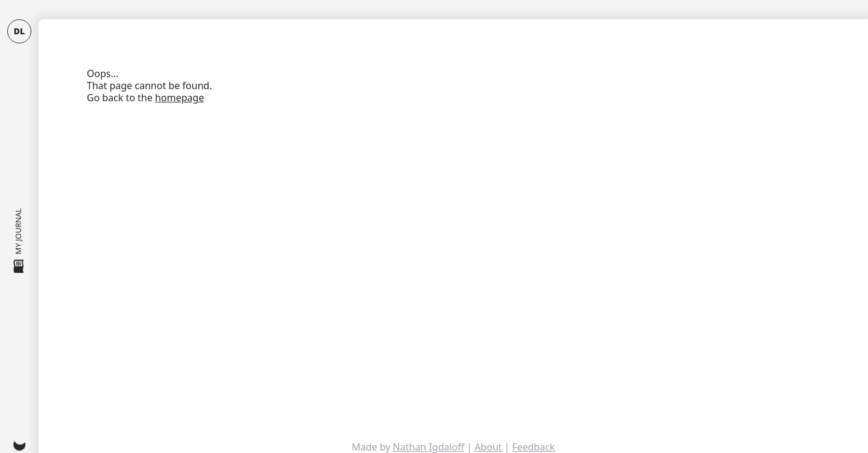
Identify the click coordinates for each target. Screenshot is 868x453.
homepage (179, 98)
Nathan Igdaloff (429, 447)
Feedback (533, 447)
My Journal (19, 241)
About (488, 447)
